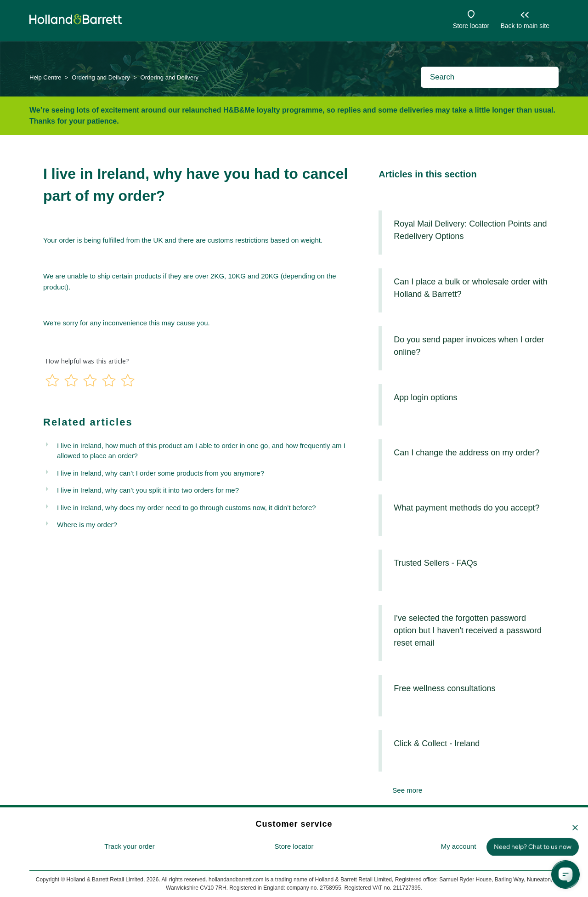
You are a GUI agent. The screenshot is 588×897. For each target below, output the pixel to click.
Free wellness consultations (444, 688)
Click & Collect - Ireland (437, 744)
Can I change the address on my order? (466, 453)
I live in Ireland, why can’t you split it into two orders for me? (148, 490)
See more (407, 790)
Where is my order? (87, 525)
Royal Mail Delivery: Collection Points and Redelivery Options (470, 230)
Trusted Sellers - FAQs (435, 563)
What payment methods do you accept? (466, 508)
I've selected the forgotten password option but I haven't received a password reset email (468, 630)
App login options (425, 397)
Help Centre (45, 77)
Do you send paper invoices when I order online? (469, 346)
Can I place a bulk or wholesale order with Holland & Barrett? (470, 288)
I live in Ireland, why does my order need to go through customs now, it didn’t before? (187, 508)
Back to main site (525, 26)
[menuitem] (130, 847)
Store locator (471, 26)
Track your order (129, 846)
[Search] (490, 77)
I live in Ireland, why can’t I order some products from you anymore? (161, 473)
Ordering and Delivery (101, 77)
